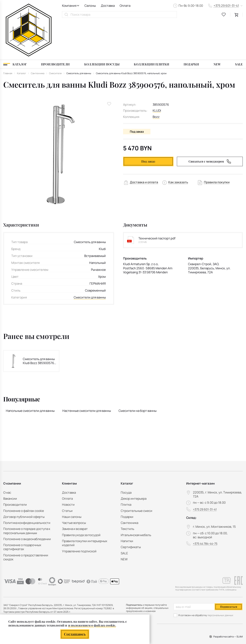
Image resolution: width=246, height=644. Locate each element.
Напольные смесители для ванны (30, 372)
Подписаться (229, 607)
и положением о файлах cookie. (92, 625)
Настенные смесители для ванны (87, 372)
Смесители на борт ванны (137, 372)
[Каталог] (15, 26)
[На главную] (29, 11)
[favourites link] (224, 15)
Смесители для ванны (90, 259)
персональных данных (220, 615)
